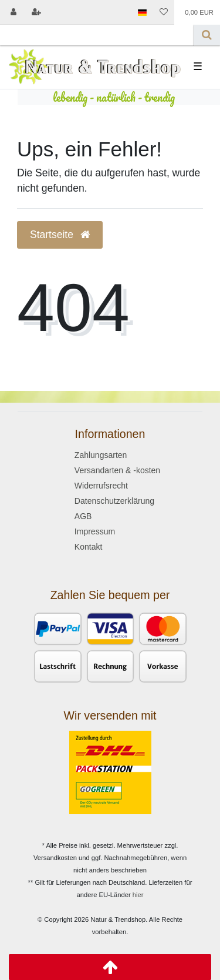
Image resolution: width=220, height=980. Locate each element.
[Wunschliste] (164, 12)
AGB (83, 516)
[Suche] (207, 35)
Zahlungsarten (101, 455)
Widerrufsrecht (101, 486)
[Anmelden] (13, 12)
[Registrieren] (36, 12)
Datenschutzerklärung (114, 501)
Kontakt (88, 547)
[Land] (142, 12)
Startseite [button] (60, 235)
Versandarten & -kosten (117, 470)
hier (138, 895)
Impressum (95, 531)
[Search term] (97, 35)
